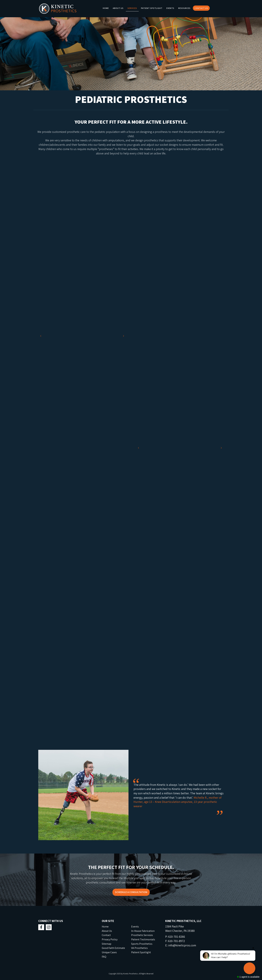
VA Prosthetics (139, 948)
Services (132, 8)
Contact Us (201, 8)
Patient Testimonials (143, 939)
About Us (118, 8)
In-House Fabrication (143, 931)
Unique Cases (109, 952)
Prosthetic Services (142, 935)
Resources (184, 8)
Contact (106, 935)
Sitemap (107, 944)
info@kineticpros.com (182, 945)
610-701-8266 (177, 937)
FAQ (104, 957)
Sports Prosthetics (142, 944)
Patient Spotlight (152, 8)
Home (106, 8)
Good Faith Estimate (113, 948)
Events (170, 8)
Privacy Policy (110, 939)
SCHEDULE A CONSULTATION (131, 892)
